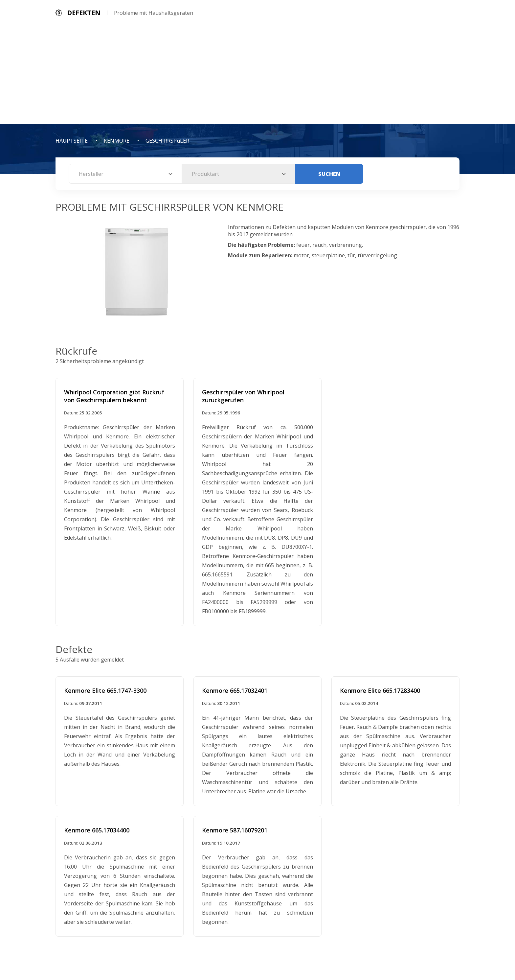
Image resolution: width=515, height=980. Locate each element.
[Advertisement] (257, 75)
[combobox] (125, 174)
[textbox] (125, 174)
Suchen (329, 174)
